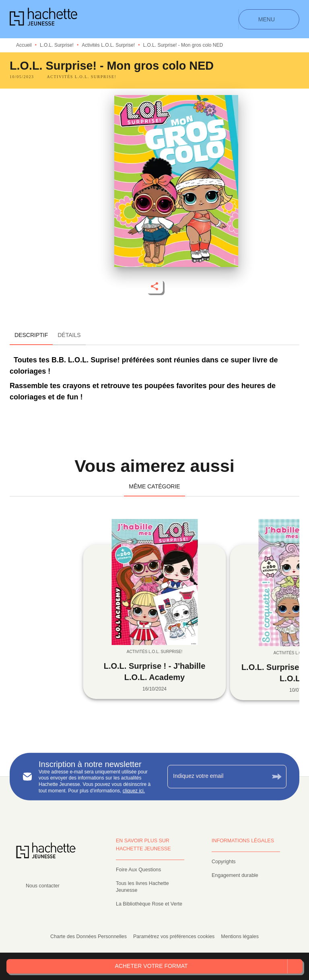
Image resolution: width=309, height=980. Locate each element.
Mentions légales (240, 937)
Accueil (24, 45)
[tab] (31, 335)
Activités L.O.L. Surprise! (108, 45)
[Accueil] (43, 19)
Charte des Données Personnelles (89, 937)
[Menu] (269, 19)
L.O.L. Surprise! (57, 45)
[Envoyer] (277, 776)
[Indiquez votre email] (217, 777)
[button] (82, 77)
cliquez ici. (134, 790)
